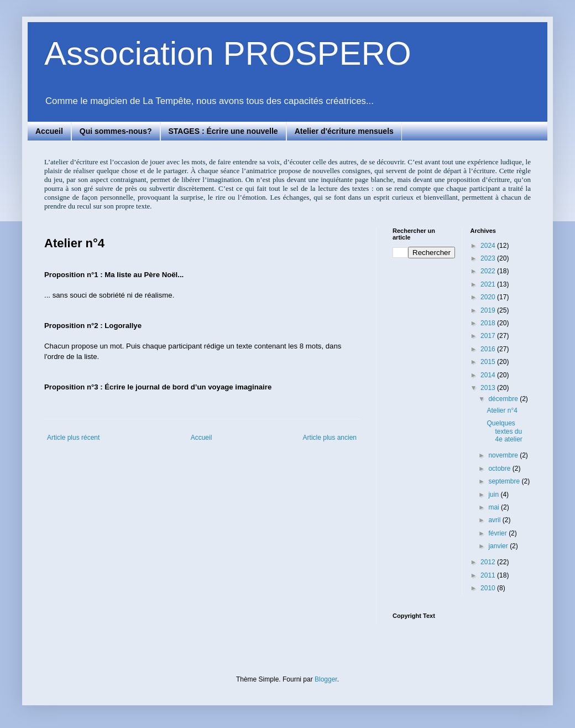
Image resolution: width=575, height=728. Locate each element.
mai (495, 507)
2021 (489, 284)
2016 (489, 349)
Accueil (49, 131)
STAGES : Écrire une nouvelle (223, 131)
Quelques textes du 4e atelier (504, 431)
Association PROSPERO (228, 53)
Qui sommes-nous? (116, 131)
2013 (489, 388)
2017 (489, 336)
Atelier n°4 (502, 410)
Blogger (326, 679)
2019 (489, 310)
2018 (489, 323)
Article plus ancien (330, 438)
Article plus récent (73, 438)
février (498, 533)
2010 (489, 588)
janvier (499, 546)
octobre (500, 469)
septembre (505, 481)
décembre (504, 399)
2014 (489, 375)
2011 (489, 575)
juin (494, 495)
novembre (504, 455)
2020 (489, 297)
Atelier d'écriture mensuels (344, 131)
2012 (489, 562)
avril (495, 520)
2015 (489, 362)
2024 (489, 246)
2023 (489, 258)
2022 (489, 271)
